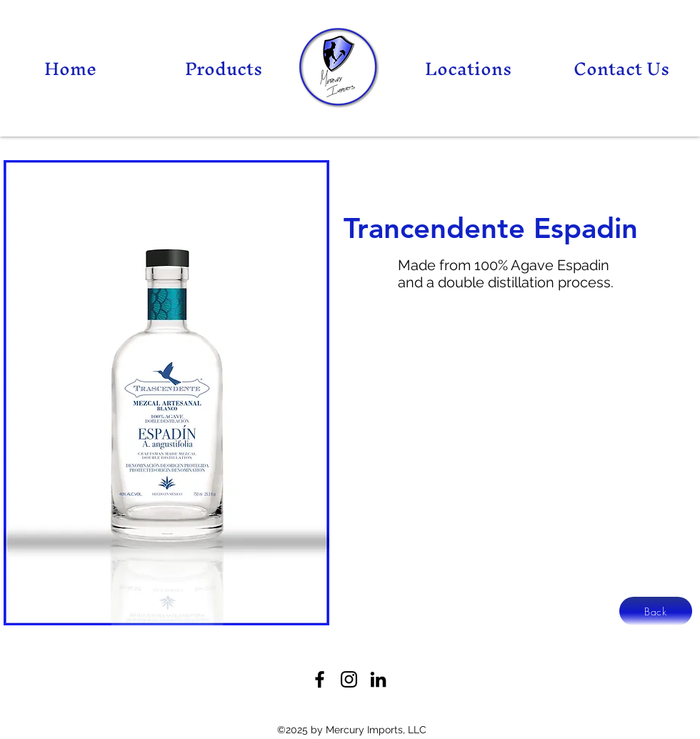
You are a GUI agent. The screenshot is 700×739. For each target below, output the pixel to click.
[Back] (656, 611)
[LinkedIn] (378, 679)
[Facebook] (320, 679)
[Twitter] (349, 679)
